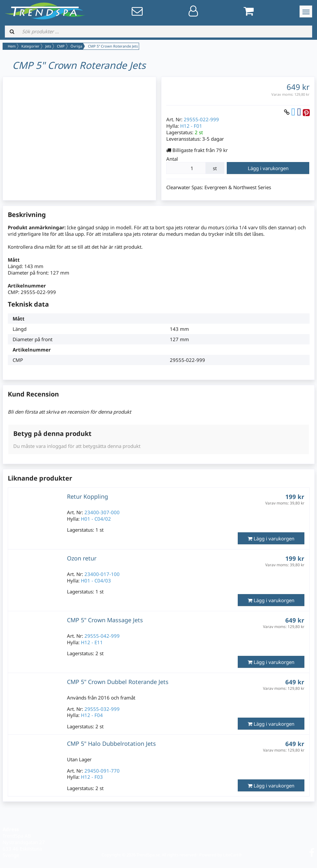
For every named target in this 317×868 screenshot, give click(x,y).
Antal (172, 159)
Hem (12, 46)
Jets (48, 46)
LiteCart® (233, 855)
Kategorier (30, 46)
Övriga (76, 46)
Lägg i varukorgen (268, 168)
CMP (61, 46)
